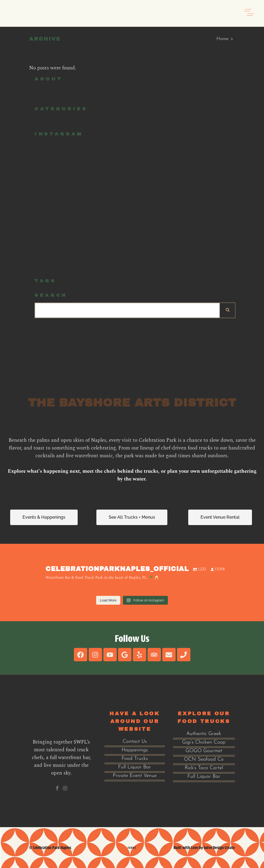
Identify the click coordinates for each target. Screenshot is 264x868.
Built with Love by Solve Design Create (204, 848)
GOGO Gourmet (204, 751)
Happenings (135, 750)
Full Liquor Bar (135, 767)
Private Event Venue (135, 776)
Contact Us (135, 742)
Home (222, 39)
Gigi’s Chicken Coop (204, 742)
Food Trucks (135, 759)
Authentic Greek (204, 734)
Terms (132, 848)
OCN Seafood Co (204, 759)
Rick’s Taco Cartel (204, 768)
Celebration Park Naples (52, 848)
